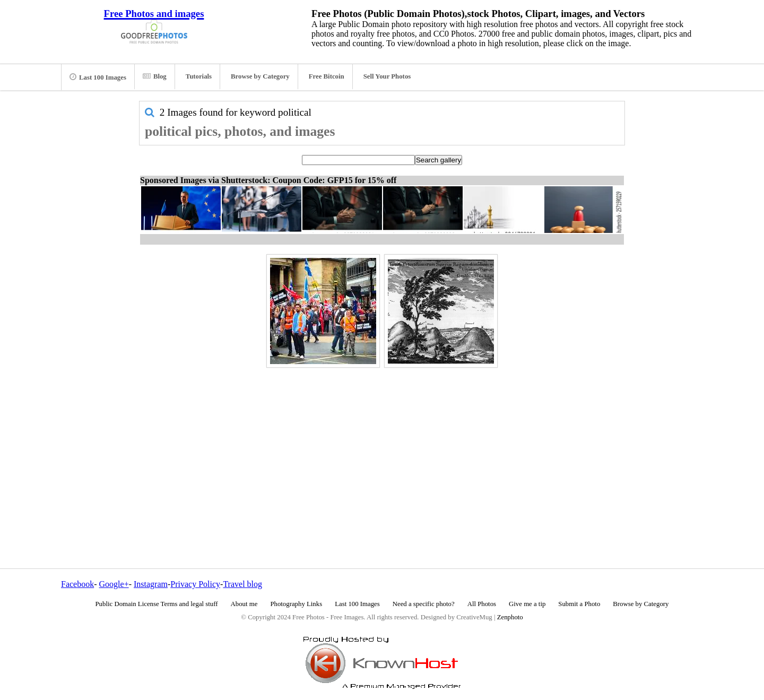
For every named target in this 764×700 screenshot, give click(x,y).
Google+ (114, 584)
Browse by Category (260, 76)
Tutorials (199, 76)
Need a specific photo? (424, 604)
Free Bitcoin (327, 76)
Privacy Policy (195, 584)
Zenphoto (510, 617)
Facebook (77, 584)
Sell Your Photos (387, 76)
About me (244, 604)
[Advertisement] (382, 445)
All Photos (482, 604)
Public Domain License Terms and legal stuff (157, 604)
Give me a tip (527, 604)
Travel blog (242, 584)
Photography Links (296, 604)
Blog (155, 76)
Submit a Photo (579, 604)
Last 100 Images (98, 77)
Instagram (151, 584)
